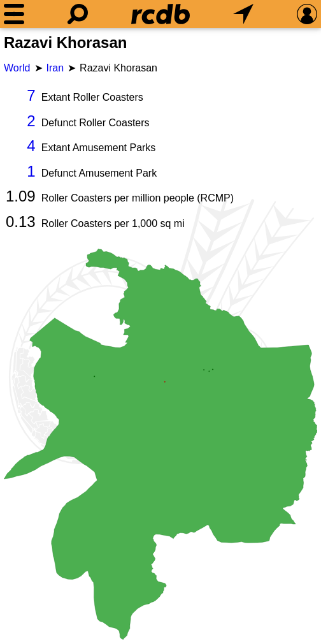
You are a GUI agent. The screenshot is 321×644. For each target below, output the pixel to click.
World (17, 68)
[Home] (160, 14)
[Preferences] (307, 14)
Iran (55, 68)
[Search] (78, 14)
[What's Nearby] (243, 14)
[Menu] (14, 14)
